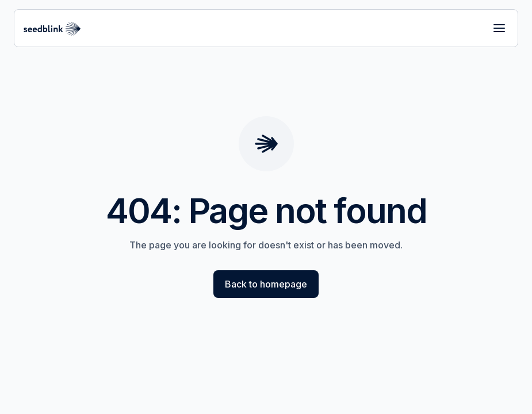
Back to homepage (266, 284)
